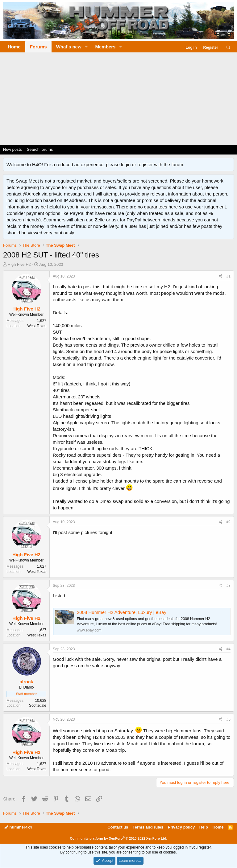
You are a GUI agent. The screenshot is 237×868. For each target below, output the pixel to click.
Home (14, 47)
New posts (12, 149)
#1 (229, 276)
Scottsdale (38, 706)
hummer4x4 (18, 827)
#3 (229, 586)
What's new (69, 47)
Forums (38, 47)
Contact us (118, 827)
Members (106, 47)
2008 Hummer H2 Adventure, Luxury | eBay (122, 612)
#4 (229, 649)
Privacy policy (181, 827)
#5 (229, 719)
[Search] (229, 48)
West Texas (37, 326)
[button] (86, 47)
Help (204, 827)
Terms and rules (148, 827)
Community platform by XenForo (119, 838)
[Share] (220, 276)
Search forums (40, 149)
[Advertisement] (118, 99)
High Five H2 (19, 264)
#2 (229, 522)
